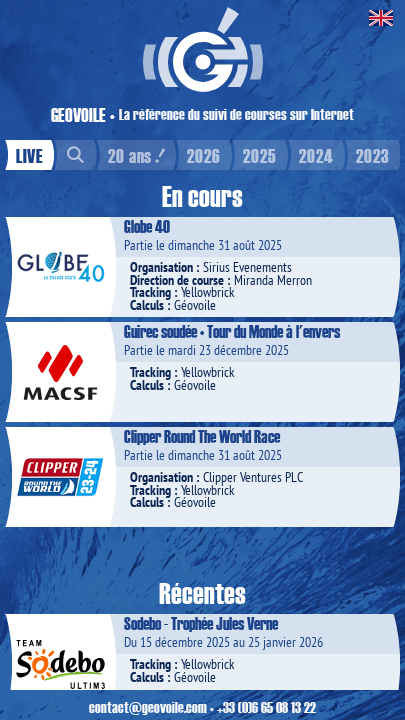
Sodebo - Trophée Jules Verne (201, 623)
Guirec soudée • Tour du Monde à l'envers (232, 331)
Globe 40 (147, 226)
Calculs (147, 305)
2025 (260, 155)
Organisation (161, 267)
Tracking (150, 292)
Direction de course (177, 280)
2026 (204, 155)
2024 (316, 155)
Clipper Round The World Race (202, 436)
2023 (373, 155)
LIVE (29, 155)
